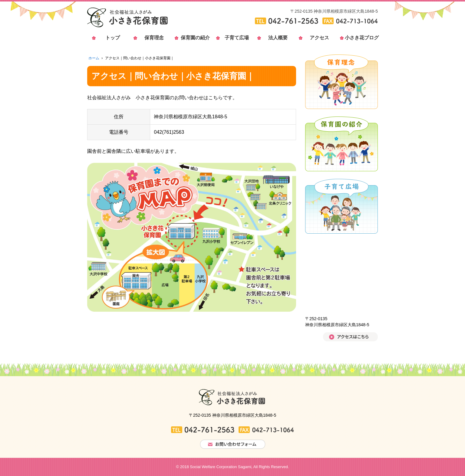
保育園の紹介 (195, 38)
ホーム (94, 58)
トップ (113, 38)
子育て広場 (237, 38)
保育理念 (154, 38)
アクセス (319, 38)
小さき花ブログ (361, 38)
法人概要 (278, 38)
